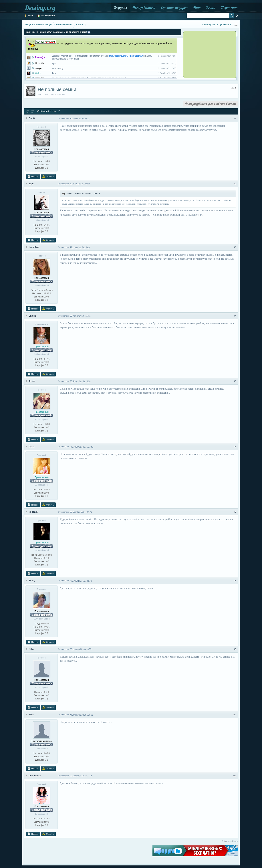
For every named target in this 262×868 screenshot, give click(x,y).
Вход (28, 16)
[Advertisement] (207, 54)
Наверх (33, 176)
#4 (235, 316)
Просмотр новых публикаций (216, 25)
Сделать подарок (174, 8)
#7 (235, 512)
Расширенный (237, 16)
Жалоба (48, 176)
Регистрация (46, 16)
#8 (235, 581)
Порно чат (229, 8)
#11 (235, 776)
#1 (235, 118)
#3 (235, 247)
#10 (235, 715)
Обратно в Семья (230, 841)
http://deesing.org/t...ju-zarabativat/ (126, 56)
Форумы (120, 8)
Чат (197, 8)
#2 (235, 184)
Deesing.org (40, 8)
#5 (235, 381)
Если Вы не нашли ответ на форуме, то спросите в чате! (56, 32)
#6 (235, 447)
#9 (235, 649)
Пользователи (144, 8)
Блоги (211, 8)
